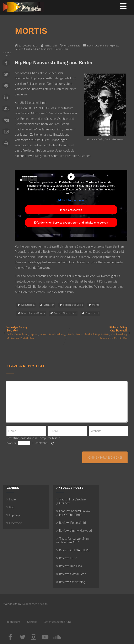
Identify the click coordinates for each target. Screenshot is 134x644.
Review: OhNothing (71, 582)
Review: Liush (67, 558)
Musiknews (47, 49)
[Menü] (123, 6)
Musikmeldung (32, 49)
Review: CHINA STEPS (73, 550)
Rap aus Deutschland (65, 313)
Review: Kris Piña (69, 566)
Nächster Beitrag (97, 329)
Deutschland (102, 46)
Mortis (96, 305)
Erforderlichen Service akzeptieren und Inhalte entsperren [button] (71, 222)
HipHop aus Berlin (73, 305)
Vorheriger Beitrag (37, 329)
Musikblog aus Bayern (33, 313)
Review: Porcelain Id (71, 523)
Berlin (90, 46)
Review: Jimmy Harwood (74, 530)
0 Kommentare (72, 46)
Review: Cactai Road (71, 574)
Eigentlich (49, 305)
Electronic (14, 523)
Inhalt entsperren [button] (71, 210)
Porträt (59, 49)
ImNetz (19, 49)
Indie (11, 499)
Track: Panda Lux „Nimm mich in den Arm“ (74, 540)
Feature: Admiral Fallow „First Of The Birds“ (73, 513)
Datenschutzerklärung (58, 622)
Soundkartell (92, 313)
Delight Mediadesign (35, 604)
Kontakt (32, 622)
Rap (66, 49)
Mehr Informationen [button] (71, 200)
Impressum (13, 622)
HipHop (114, 46)
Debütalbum (28, 305)
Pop (10, 507)
